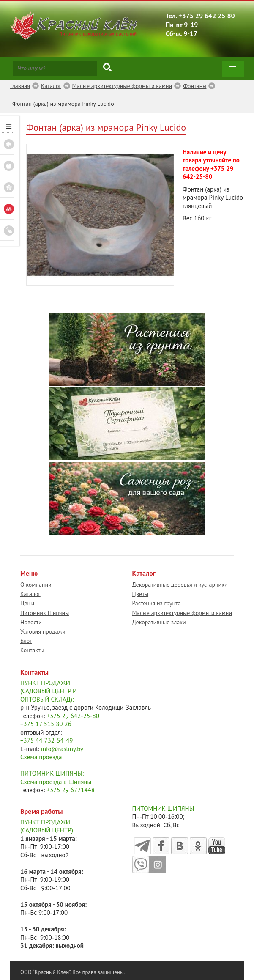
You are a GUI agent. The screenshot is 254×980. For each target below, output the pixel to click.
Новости (31, 622)
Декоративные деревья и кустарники (180, 585)
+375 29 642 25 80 (207, 16)
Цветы (141, 594)
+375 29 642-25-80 (208, 173)
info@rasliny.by (62, 749)
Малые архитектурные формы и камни (182, 613)
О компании (36, 585)
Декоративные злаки (159, 622)
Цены (27, 603)
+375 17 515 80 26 (46, 724)
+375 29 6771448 (71, 790)
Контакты (32, 650)
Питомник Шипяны (45, 613)
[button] (233, 69)
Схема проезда (41, 757)
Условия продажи (43, 631)
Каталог (30, 594)
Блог (26, 641)
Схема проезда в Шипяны (56, 782)
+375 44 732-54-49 (47, 740)
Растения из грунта (157, 603)
